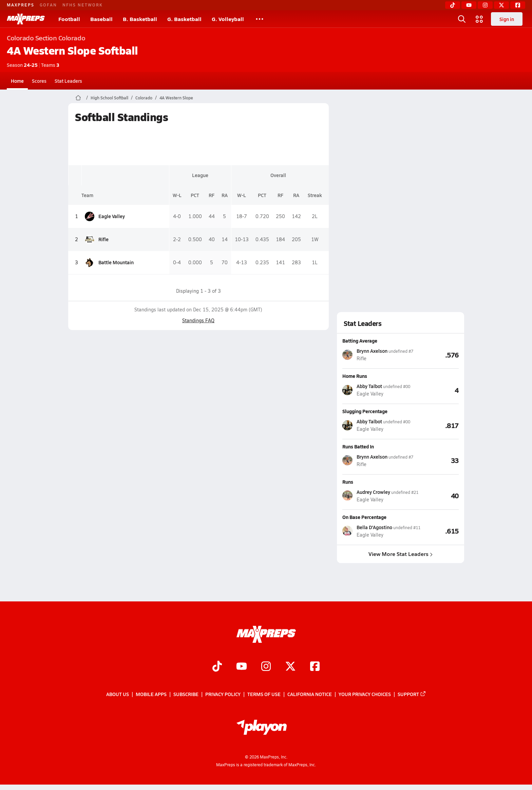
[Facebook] (518, 5)
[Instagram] (485, 5)
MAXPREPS (21, 5)
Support (412, 694)
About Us (118, 694)
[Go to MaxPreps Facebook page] (315, 667)
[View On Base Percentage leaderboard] (440, 531)
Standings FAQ (198, 320)
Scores (39, 81)
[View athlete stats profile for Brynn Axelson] (378, 355)
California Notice (310, 694)
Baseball (101, 19)
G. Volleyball (228, 19)
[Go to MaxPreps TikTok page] (217, 667)
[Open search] (462, 19)
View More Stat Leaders (401, 554)
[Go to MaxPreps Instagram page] (266, 667)
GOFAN (48, 5)
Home (17, 81)
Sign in (507, 19)
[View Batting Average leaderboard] (436, 354)
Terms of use (264, 694)
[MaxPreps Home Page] (78, 98)
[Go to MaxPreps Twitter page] (290, 667)
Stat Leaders (68, 81)
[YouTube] (469, 5)
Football (69, 19)
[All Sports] (260, 19)
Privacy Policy (223, 694)
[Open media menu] (479, 19)
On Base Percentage (364, 517)
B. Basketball (140, 19)
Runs (348, 482)
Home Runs (355, 376)
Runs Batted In (358, 446)
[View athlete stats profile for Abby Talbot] (376, 390)
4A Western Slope (176, 98)
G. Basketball (184, 19)
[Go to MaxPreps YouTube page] (242, 667)
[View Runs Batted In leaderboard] (436, 460)
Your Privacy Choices (365, 694)
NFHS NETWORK (83, 5)
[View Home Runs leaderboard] (434, 390)
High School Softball (109, 98)
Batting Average (360, 341)
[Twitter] (501, 5)
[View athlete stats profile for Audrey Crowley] (380, 496)
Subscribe (186, 694)
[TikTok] (453, 5)
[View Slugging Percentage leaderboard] (434, 425)
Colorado (144, 98)
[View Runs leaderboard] (439, 496)
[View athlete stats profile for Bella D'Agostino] (381, 531)
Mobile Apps (151, 694)
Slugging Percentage (365, 411)
